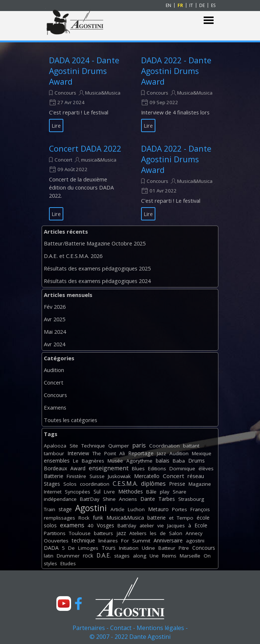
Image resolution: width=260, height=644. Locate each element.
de (163, 533)
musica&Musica (99, 160)
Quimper (119, 446)
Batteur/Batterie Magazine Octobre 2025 (95, 243)
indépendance (60, 499)
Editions (157, 468)
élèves (206, 468)
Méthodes (131, 491)
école (203, 518)
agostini (195, 541)
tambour (54, 453)
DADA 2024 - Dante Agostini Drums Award (84, 71)
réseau (196, 476)
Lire (56, 125)
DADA (51, 548)
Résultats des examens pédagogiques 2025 (97, 268)
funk (98, 518)
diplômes (153, 484)
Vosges (106, 525)
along (140, 556)
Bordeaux (55, 468)
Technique (93, 446)
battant (191, 446)
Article (117, 509)
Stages (52, 484)
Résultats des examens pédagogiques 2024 (97, 281)
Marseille (190, 556)
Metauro (158, 509)
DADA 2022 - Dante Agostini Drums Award (176, 71)
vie (161, 526)
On (207, 556)
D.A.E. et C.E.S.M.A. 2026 (73, 256)
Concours (65, 93)
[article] (86, 93)
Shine (109, 499)
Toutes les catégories (71, 420)
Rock (84, 518)
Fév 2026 (55, 307)
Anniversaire (168, 540)
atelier (147, 526)
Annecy (194, 533)
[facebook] (78, 604)
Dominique (182, 468)
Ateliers (138, 533)
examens (72, 525)
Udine (148, 548)
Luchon (136, 509)
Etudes (68, 563)
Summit (141, 541)
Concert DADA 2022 (85, 148)
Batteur (167, 548)
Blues (138, 468)
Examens (55, 407)
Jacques (176, 526)
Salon (176, 533)
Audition (54, 370)
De (71, 548)
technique (83, 540)
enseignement (109, 468)
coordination (95, 484)
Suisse (97, 476)
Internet (53, 492)
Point (110, 453)
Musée (115, 461)
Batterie (54, 476)
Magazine (200, 484)
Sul (97, 491)
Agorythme (139, 461)
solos (50, 525)
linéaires (108, 541)
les (153, 533)
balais (163, 461)
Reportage (141, 453)
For (125, 541)
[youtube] (64, 604)
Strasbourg (191, 499)
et (171, 518)
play (165, 492)
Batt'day (127, 526)
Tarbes (167, 499)
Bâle (151, 492)
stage (65, 509)
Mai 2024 (55, 332)
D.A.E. (104, 555)
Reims (169, 556)
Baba (179, 461)
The (97, 453)
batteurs (103, 533)
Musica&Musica (103, 93)
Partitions (55, 533)
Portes (180, 509)
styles (50, 563)
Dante (148, 499)
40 (91, 526)
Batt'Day (90, 499)
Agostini (91, 508)
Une (154, 556)
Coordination (164, 446)
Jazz (161, 453)
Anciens (128, 499)
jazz (121, 533)
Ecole (201, 525)
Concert (63, 160)
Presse (177, 484)
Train (50, 509)
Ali (122, 453)
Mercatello (147, 476)
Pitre (184, 548)
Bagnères (93, 461)
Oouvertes (56, 541)
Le (76, 461)
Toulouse (80, 533)
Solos (70, 484)
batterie (157, 518)
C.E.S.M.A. (125, 484)
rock (88, 555)
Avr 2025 (55, 319)
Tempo (185, 518)
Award (78, 468)
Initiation (129, 548)
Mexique (202, 453)
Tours (109, 548)
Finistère (76, 476)
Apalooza (55, 446)
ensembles (57, 461)
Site (74, 446)
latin (49, 556)
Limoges (88, 548)
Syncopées (78, 492)
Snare (180, 492)
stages (122, 556)
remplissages (59, 518)
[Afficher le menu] (209, 20)
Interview (78, 453)
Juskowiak (119, 476)
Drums (196, 461)
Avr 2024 (55, 344)
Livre (109, 492)
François (200, 509)
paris (139, 445)
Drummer (68, 556)
